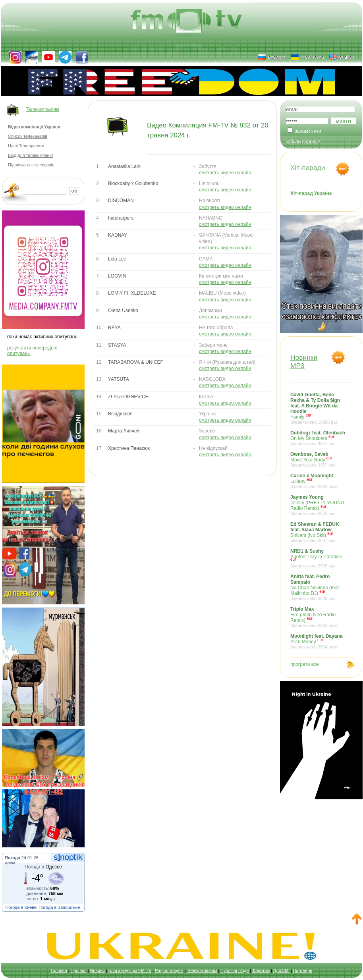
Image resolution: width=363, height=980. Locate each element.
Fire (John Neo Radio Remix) (318, 617)
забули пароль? (303, 142)
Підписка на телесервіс (31, 165)
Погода (13, 858)
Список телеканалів (28, 136)
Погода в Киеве (21, 907)
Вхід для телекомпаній (30, 155)
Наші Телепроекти (26, 146)
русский (277, 57)
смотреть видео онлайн (225, 173)
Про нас (79, 970)
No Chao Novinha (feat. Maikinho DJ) (318, 587)
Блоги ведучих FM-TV (130, 970)
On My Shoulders (318, 438)
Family (318, 408)
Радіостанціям (169, 970)
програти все (305, 664)
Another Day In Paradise (318, 558)
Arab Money (318, 641)
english (347, 57)
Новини (97, 970)
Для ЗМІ (281, 970)
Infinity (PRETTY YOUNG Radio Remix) (318, 505)
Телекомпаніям (42, 109)
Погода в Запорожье (59, 907)
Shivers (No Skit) (318, 532)
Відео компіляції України (34, 127)
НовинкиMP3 (304, 362)
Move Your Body (318, 459)
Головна (59, 970)
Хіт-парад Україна (311, 193)
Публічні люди (235, 970)
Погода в (43, 867)
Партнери (303, 970)
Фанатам (261, 970)
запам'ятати (308, 131)
